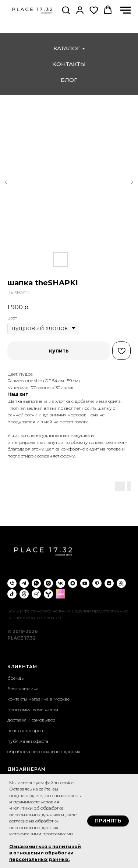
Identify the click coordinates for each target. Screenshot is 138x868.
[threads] (24, 594)
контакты (69, 64)
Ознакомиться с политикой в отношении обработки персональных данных (45, 853)
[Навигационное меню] (125, 10)
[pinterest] (97, 583)
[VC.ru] (121, 583)
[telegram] (24, 583)
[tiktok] (12, 594)
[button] (66, 10)
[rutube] (36, 594)
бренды (16, 678)
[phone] (12, 583)
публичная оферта (28, 741)
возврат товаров (25, 730)
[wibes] (61, 594)
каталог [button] (67, 48)
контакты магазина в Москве (38, 699)
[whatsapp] (36, 583)
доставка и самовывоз (31, 720)
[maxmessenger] (73, 583)
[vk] (61, 583)
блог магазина (23, 689)
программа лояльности (33, 710)
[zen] (109, 583)
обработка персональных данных (44, 751)
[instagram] (48, 583)
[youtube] (85, 583)
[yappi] (48, 594)
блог (69, 80)
